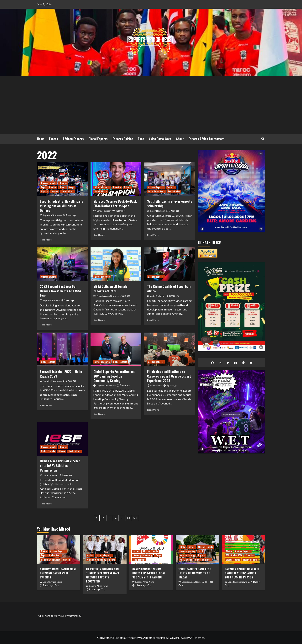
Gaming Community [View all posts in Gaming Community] (50, 560)
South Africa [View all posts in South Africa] (68, 191)
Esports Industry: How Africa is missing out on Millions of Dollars (61, 206)
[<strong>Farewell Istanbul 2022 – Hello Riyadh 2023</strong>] (62, 349)
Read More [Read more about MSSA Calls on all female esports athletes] (99, 320)
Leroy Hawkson (104, 211)
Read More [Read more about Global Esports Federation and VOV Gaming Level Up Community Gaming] (99, 414)
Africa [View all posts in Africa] (44, 551)
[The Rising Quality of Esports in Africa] (170, 264)
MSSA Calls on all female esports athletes (110, 289)
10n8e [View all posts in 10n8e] (182, 547)
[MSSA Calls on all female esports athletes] (116, 264)
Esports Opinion (123, 139)
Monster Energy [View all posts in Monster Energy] (187, 555)
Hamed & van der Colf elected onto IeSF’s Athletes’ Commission (60, 466)
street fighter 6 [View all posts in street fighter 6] (203, 560)
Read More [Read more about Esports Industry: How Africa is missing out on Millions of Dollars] (46, 240)
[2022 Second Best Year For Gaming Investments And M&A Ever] (62, 264)
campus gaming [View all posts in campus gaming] (187, 551)
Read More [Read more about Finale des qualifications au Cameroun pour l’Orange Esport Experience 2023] (153, 410)
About (180, 139)
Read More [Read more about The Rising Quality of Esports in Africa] (153, 320)
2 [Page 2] (103, 518)
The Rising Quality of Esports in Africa (169, 289)
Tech (141, 139)
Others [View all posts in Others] (55, 191)
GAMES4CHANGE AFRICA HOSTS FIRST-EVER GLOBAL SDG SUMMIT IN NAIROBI (149, 573)
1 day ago (209, 582)
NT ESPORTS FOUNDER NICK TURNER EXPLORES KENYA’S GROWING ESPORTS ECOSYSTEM (103, 575)
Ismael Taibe (156, 386)
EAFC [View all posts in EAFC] (201, 551)
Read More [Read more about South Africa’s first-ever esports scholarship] (153, 235)
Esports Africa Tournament (207, 139)
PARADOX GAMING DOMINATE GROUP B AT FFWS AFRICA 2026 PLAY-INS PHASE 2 (242, 573)
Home (41, 139)
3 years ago (71, 215)
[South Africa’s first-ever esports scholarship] (170, 179)
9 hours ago (141, 585)
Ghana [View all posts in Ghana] (62, 187)
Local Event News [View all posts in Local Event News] (156, 191)
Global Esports (98, 139)
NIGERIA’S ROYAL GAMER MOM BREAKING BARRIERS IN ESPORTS (58, 573)
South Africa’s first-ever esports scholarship (170, 203)
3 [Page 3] (109, 518)
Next (135, 518)
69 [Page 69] (128, 518)
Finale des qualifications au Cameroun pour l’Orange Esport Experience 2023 (169, 376)
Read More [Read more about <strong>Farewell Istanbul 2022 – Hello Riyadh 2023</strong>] (46, 405)
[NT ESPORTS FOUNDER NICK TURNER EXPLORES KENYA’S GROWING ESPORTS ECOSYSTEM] (105, 550)
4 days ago (256, 582)
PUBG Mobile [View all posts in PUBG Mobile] (186, 560)
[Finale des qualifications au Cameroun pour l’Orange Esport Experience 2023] (170, 349)
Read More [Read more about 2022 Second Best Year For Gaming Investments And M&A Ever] (46, 325)
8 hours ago (94, 589)
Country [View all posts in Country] (63, 183)
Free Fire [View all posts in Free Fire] (250, 555)
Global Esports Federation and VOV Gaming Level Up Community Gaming (114, 376)
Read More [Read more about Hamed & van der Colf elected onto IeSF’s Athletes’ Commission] (46, 504)
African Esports (73, 139)
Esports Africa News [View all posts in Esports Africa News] (51, 555)
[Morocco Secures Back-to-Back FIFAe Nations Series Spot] (116, 179)
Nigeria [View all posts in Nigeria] (45, 191)
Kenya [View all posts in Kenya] (72, 187)
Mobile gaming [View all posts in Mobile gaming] (250, 560)
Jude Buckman (157, 296)
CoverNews (178, 638)
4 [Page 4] (116, 518)
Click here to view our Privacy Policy (60, 616)
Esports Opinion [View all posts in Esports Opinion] (49, 187)
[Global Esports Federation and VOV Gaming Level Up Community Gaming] (116, 349)
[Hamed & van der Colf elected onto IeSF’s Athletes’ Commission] (62, 439)
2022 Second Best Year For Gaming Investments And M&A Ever (60, 291)
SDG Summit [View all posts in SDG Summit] (139, 560)
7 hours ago (48, 585)
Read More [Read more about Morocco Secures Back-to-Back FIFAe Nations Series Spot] (99, 235)
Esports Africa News (52, 215)
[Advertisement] (151, 105)
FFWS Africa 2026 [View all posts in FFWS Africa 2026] (234, 555)
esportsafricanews (52, 300)
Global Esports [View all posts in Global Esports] (48, 362)
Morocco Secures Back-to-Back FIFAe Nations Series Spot (115, 203)
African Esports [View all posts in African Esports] (49, 183)
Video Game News (160, 139)
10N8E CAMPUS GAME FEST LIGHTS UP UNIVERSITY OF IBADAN (195, 573)
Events (54, 139)
